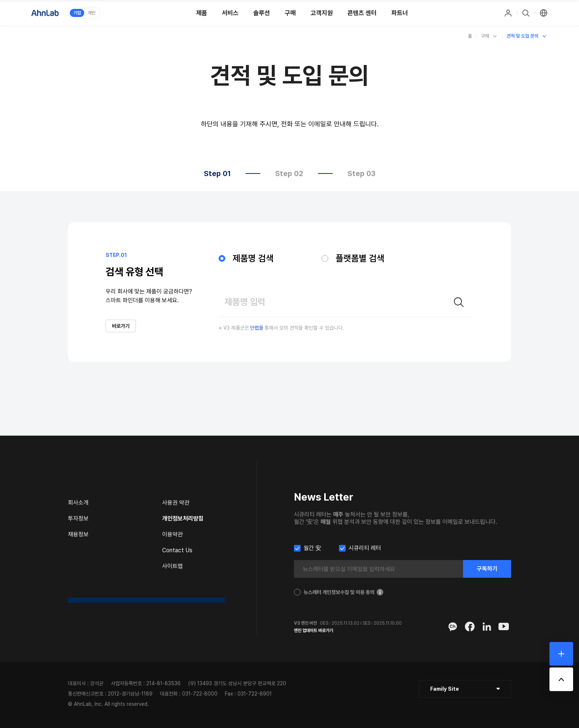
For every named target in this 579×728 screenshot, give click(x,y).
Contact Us (177, 550)
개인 (92, 13)
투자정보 (78, 518)
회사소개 (78, 503)
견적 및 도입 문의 (523, 36)
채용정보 (78, 534)
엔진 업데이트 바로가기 (314, 631)
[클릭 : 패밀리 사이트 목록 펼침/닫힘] (465, 689)
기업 (77, 13)
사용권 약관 (176, 503)
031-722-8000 (200, 694)
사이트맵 (172, 566)
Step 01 (217, 174)
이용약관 (172, 534)
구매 (485, 36)
